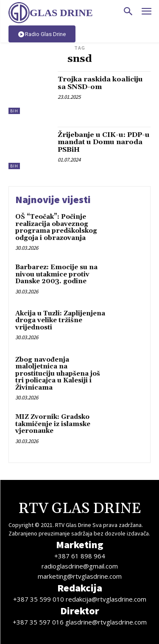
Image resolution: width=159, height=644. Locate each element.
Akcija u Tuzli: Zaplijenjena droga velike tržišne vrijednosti (60, 321)
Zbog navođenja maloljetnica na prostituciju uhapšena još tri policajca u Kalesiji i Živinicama (58, 374)
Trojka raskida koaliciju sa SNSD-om (100, 83)
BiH (14, 111)
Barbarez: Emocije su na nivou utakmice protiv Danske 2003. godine (56, 274)
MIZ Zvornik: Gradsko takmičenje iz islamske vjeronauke (53, 424)
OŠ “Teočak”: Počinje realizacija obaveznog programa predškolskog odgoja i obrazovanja (56, 227)
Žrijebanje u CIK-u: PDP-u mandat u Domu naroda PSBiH (104, 142)
